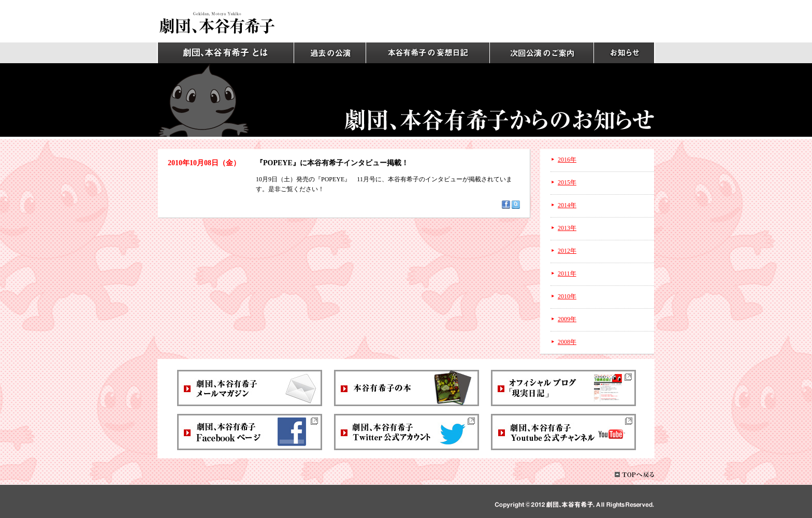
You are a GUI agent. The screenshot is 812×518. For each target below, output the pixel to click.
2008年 (567, 342)
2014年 (567, 205)
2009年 (567, 319)
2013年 (567, 228)
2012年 (567, 251)
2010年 (567, 296)
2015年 (567, 182)
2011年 (567, 274)
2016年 (567, 160)
